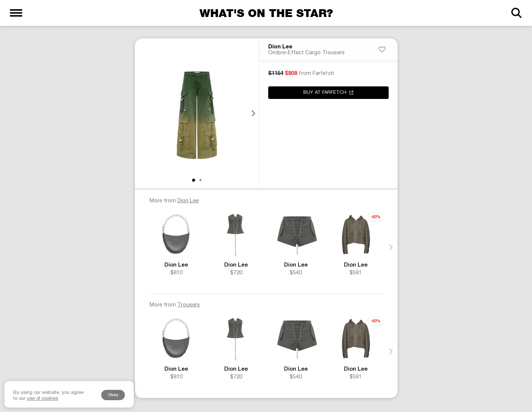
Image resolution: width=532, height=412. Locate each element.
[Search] (516, 13)
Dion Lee (280, 48)
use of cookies (42, 399)
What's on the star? (266, 13)
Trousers (189, 306)
